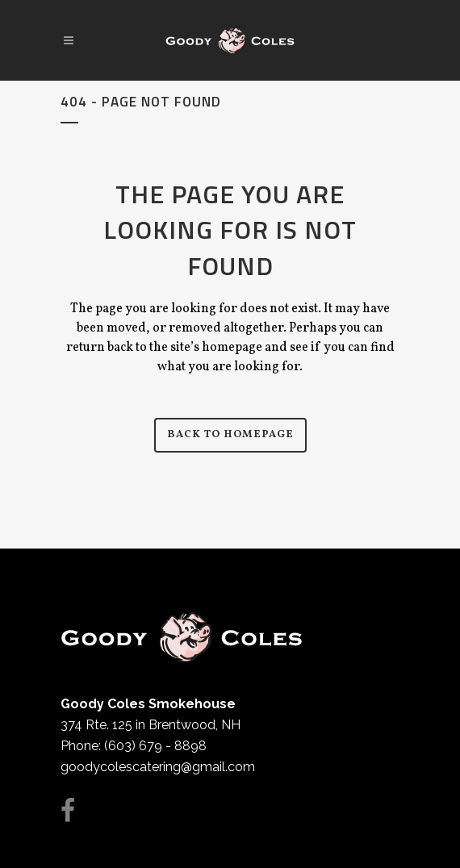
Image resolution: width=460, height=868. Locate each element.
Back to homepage (230, 435)
